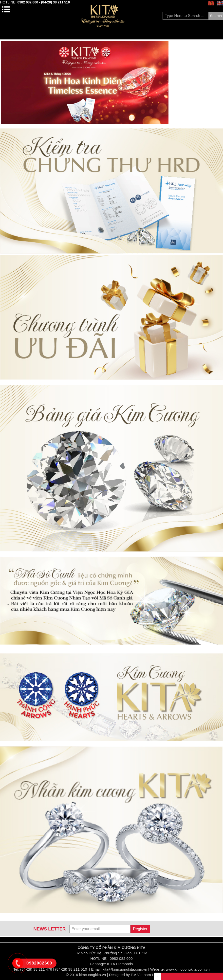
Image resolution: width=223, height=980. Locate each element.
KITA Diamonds (120, 964)
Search (216, 16)
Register (140, 929)
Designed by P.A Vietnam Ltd (133, 975)
